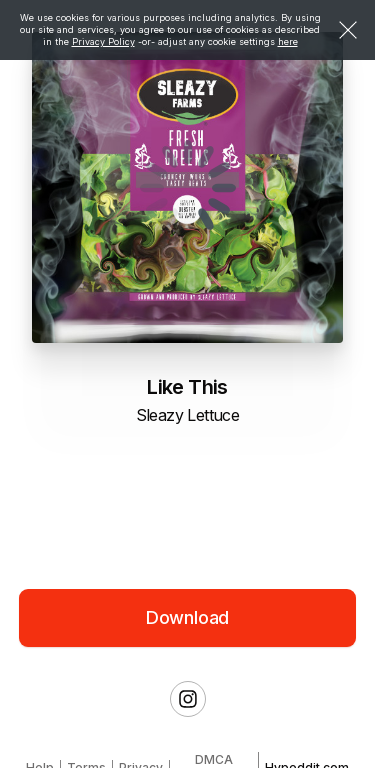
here (288, 41)
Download (188, 617)
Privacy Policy (103, 41)
